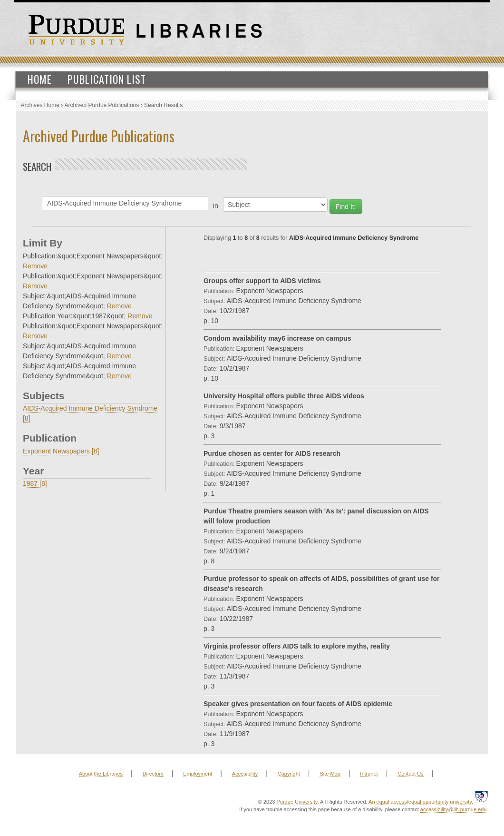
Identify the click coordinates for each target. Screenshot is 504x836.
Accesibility (245, 774)
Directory (153, 774)
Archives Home (40, 105)
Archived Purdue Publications (102, 105)
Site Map (330, 774)
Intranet (369, 774)
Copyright (289, 774)
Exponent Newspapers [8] (61, 451)
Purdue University (297, 802)
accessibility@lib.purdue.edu (454, 809)
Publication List (107, 79)
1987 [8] (35, 483)
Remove (35, 266)
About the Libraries (101, 774)
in (216, 206)
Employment (198, 774)
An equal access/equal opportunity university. (421, 802)
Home (40, 79)
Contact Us (410, 774)
